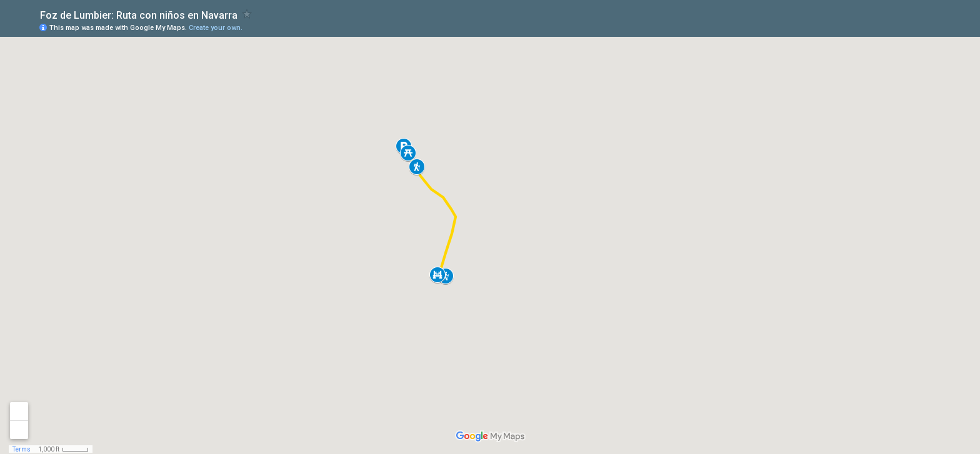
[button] (408, 153)
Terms (22, 449)
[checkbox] (247, 14)
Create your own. (216, 28)
